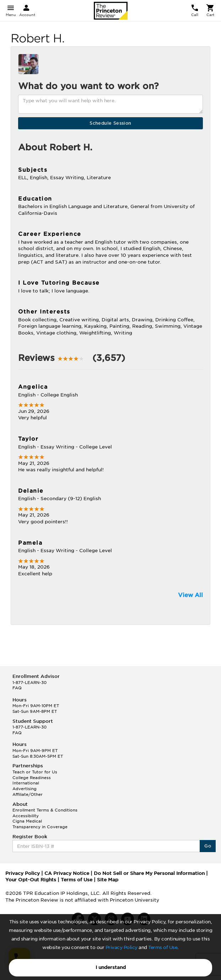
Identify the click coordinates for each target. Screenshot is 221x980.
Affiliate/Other (28, 794)
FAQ (17, 688)
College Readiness (32, 778)
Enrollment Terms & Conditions (45, 810)
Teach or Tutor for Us (35, 772)
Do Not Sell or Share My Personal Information (149, 873)
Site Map (108, 880)
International (26, 783)
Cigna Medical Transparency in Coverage (40, 824)
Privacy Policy (122, 947)
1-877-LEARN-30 (29, 683)
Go (208, 846)
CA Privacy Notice (67, 873)
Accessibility (26, 816)
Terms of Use (163, 947)
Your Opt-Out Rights (31, 880)
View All (190, 595)
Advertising (25, 789)
